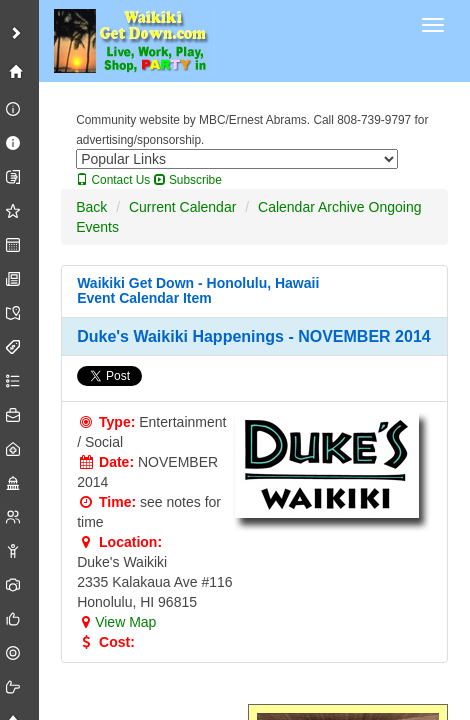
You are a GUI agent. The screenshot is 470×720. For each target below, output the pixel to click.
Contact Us (113, 180)
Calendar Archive (311, 207)
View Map (116, 622)
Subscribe (188, 180)
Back (91, 207)
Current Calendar (182, 207)
